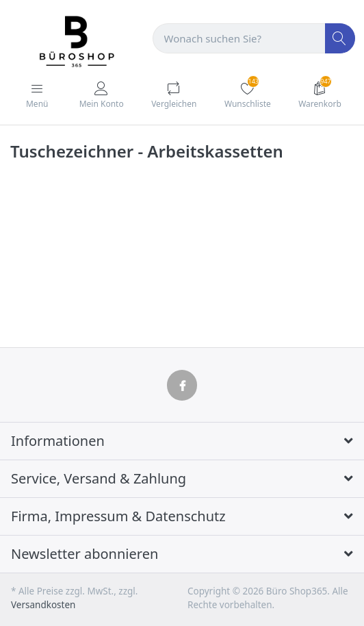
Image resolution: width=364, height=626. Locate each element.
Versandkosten (43, 605)
